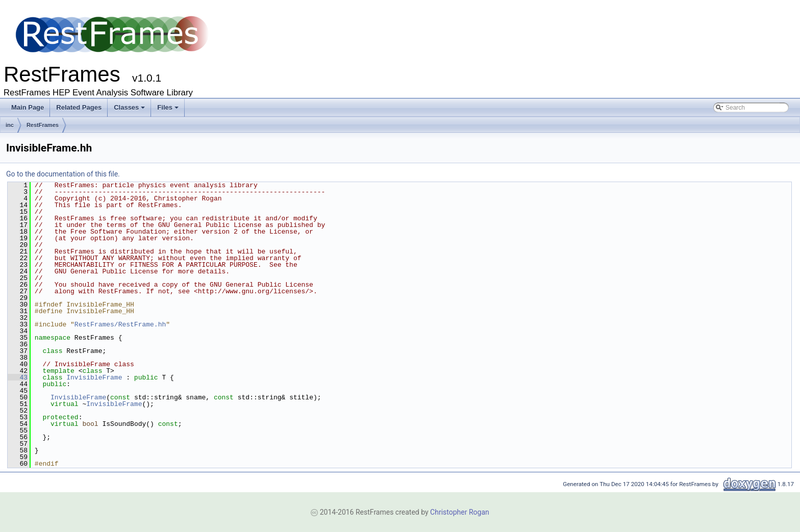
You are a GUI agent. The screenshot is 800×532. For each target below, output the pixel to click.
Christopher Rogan (460, 512)
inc (10, 125)
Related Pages (79, 107)
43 (18, 377)
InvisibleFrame (94, 377)
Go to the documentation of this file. (63, 174)
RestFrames (43, 125)
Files (168, 107)
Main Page (28, 107)
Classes (129, 107)
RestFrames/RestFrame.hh (120, 324)
